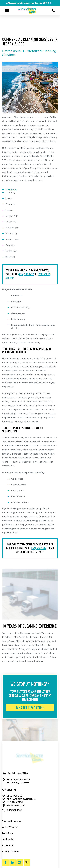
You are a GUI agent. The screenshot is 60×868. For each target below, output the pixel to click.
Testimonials (8, 839)
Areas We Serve (10, 827)
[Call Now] (54, 11)
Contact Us (8, 845)
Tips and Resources (12, 821)
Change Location (11, 852)
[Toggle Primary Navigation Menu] (7, 11)
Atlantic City (11, 189)
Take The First (30, 708)
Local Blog (7, 833)
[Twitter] (27, 863)
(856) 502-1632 (26, 274)
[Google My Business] (20, 863)
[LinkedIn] (13, 863)
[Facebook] (5, 863)
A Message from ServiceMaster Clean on (30, 3)
